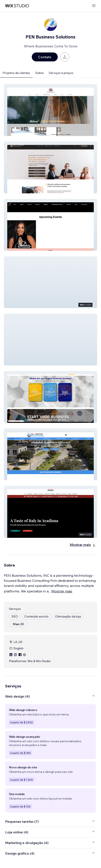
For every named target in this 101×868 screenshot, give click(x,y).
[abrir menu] (94, 6)
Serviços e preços (61, 73)
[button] (50, 110)
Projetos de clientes (16, 73)
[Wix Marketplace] (17, 6)
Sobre (39, 73)
